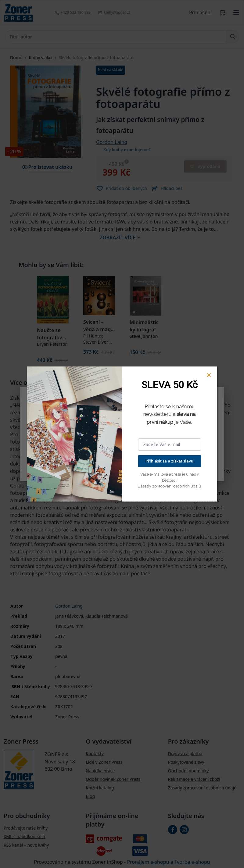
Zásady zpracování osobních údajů (170, 486)
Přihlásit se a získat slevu (169, 461)
